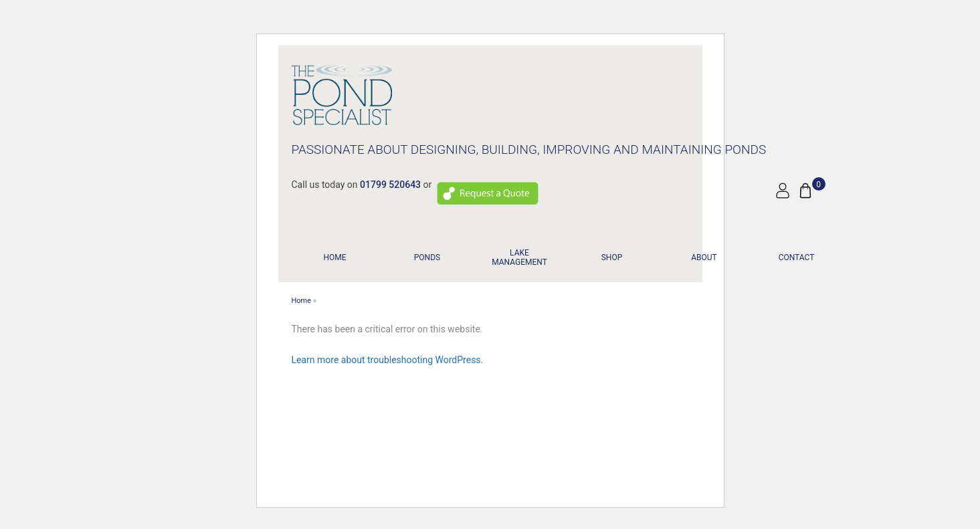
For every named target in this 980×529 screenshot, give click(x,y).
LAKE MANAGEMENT (519, 257)
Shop (612, 257)
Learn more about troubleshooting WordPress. (388, 360)
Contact (797, 257)
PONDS (427, 257)
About (704, 257)
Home (334, 257)
